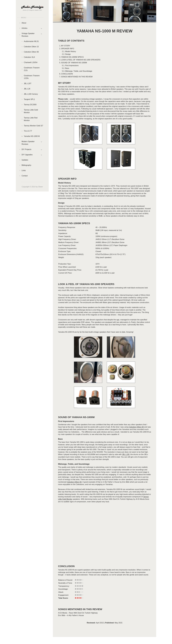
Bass (67, 68)
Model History (71, 51)
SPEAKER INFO (68, 49)
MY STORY (66, 46)
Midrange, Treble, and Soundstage (79, 71)
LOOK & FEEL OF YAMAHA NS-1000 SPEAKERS (81, 60)
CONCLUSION (67, 74)
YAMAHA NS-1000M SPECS (72, 57)
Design (68, 54)
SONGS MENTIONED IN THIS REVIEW (77, 77)
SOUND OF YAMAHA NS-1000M (74, 63)
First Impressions (72, 65)
